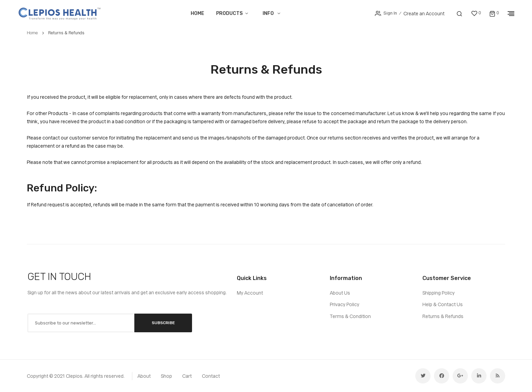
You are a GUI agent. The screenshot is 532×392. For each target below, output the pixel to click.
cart (187, 376)
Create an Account (424, 14)
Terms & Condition (350, 316)
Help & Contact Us (443, 304)
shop (166, 376)
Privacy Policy (345, 304)
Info (268, 13)
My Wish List (480, 13)
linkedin (479, 376)
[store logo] (59, 14)
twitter (423, 376)
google (460, 376)
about (144, 376)
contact (211, 376)
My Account (250, 293)
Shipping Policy (439, 293)
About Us (340, 293)
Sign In (390, 13)
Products (229, 13)
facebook (442, 376)
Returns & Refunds (443, 316)
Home (197, 13)
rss (498, 376)
